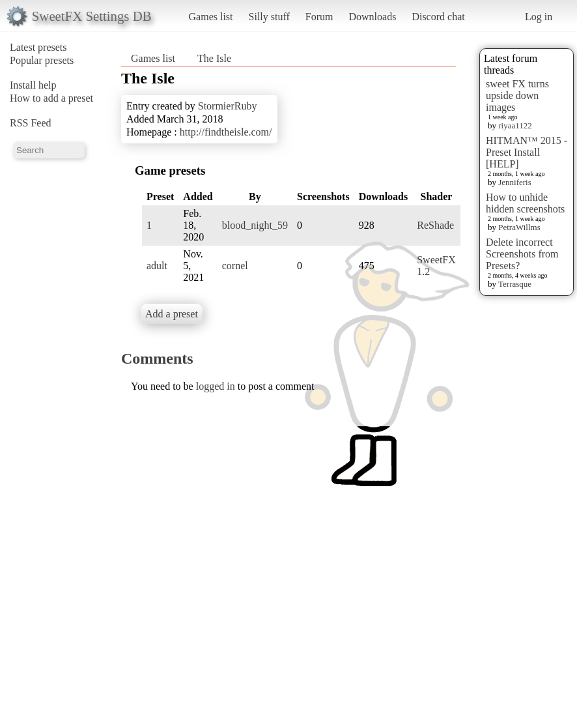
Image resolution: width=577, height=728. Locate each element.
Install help (33, 85)
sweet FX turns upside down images (517, 95)
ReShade (435, 225)
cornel (235, 266)
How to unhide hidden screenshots (525, 203)
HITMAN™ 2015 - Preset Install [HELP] (527, 152)
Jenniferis (515, 182)
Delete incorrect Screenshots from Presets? (522, 254)
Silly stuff (269, 17)
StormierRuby (228, 106)
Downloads (372, 17)
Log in (539, 17)
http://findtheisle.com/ (226, 132)
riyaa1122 (515, 125)
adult (157, 266)
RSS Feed (31, 123)
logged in (216, 386)
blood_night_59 (255, 225)
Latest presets (38, 47)
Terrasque (515, 284)
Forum (319, 17)
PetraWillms (519, 227)
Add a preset (172, 314)
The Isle (214, 58)
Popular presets (42, 60)
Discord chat (438, 17)
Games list (211, 17)
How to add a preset (51, 98)
